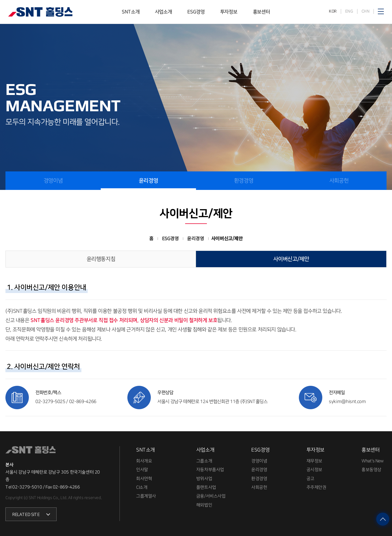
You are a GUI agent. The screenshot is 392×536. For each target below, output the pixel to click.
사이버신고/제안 (291, 259)
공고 (310, 478)
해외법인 (204, 505)
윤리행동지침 (101, 259)
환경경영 (244, 181)
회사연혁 (144, 478)
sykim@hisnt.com (347, 402)
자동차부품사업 (210, 470)
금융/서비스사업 (211, 496)
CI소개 (142, 487)
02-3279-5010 (27, 487)
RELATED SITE (26, 515)
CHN (365, 11)
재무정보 (314, 461)
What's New (373, 461)
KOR (333, 11)
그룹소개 (204, 461)
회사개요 (144, 461)
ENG (349, 11)
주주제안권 (316, 487)
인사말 (142, 470)
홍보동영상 (371, 470)
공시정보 (314, 470)
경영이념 (53, 181)
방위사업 (204, 478)
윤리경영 (148, 181)
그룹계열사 (146, 496)
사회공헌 (339, 181)
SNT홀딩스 (40, 12)
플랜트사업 (206, 487)
